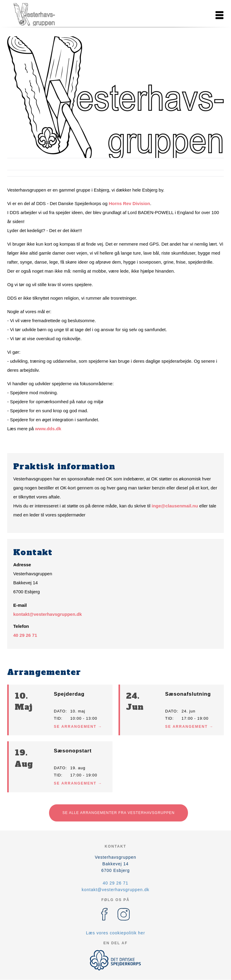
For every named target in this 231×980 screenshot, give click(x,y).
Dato (60, 711)
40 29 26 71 (25, 635)
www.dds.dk (48, 429)
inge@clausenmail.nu (175, 506)
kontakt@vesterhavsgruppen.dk (48, 614)
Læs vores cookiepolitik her (116, 933)
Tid (57, 718)
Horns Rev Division (129, 203)
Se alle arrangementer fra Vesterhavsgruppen (119, 813)
